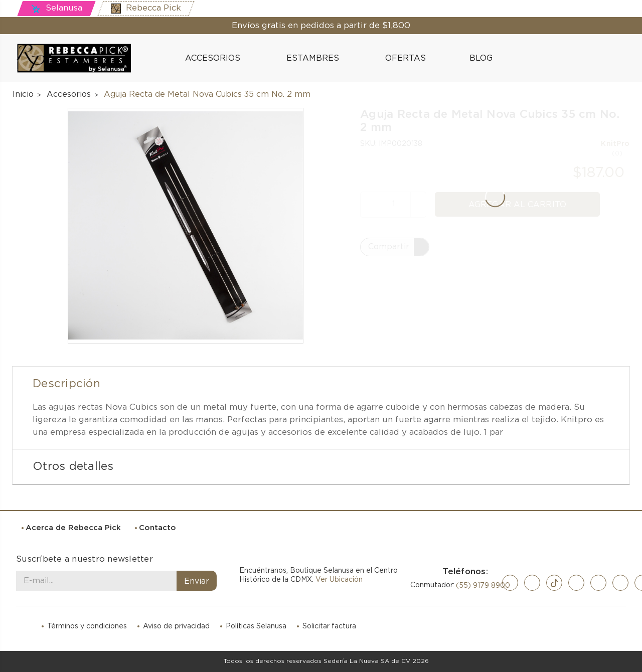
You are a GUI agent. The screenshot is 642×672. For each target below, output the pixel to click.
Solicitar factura (329, 626)
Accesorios (217, 58)
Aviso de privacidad (176, 626)
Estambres (317, 58)
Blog (476, 58)
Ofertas (406, 58)
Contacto (157, 528)
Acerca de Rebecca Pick (73, 528)
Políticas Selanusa (256, 626)
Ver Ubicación (339, 580)
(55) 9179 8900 (483, 586)
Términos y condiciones (87, 626)
